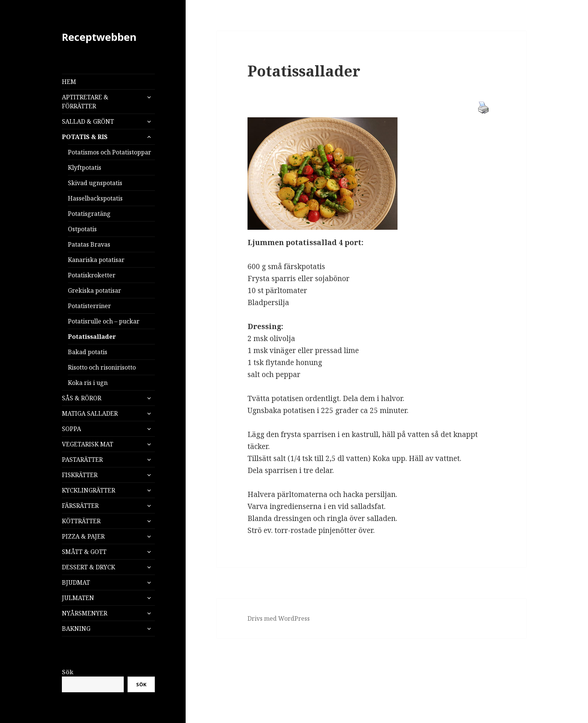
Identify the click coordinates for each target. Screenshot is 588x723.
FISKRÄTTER (80, 475)
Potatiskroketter (92, 275)
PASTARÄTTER (82, 460)
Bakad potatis (88, 352)
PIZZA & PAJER (83, 536)
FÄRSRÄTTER (80, 506)
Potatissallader (92, 337)
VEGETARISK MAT (88, 444)
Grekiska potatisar (94, 290)
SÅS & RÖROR (82, 398)
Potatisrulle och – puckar (104, 321)
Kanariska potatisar (96, 260)
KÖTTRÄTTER (81, 521)
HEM (69, 82)
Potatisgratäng (89, 214)
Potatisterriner (89, 306)
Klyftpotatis (85, 168)
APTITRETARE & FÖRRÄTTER (85, 102)
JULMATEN (78, 598)
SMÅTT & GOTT (84, 552)
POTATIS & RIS (85, 137)
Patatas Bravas (89, 244)
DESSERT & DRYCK (88, 567)
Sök (68, 672)
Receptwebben (99, 37)
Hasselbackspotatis (95, 198)
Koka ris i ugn (88, 383)
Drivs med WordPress (279, 618)
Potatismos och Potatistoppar (109, 152)
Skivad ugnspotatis (95, 183)
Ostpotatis (82, 229)
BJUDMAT (76, 582)
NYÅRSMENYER (85, 613)
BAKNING (76, 629)
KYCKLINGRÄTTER (88, 490)
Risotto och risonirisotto (102, 367)
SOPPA (71, 429)
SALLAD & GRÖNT (88, 121)
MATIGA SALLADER (90, 413)
